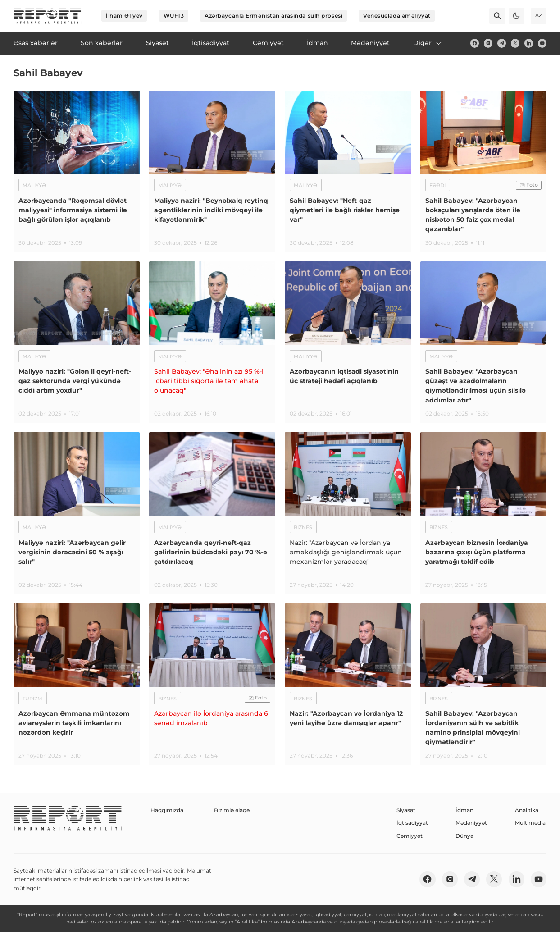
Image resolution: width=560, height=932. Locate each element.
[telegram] (502, 43)
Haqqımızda (167, 810)
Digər (428, 43)
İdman (464, 810)
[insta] (488, 43)
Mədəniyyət (471, 823)
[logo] (48, 16)
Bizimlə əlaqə (232, 810)
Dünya (464, 836)
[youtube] (542, 43)
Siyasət (406, 810)
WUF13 (174, 16)
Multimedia (530, 823)
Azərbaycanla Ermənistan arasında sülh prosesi (273, 16)
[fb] (475, 43)
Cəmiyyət (410, 836)
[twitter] (515, 43)
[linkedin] (529, 43)
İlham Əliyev (124, 16)
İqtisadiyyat (412, 823)
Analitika (527, 810)
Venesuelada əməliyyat (397, 16)
